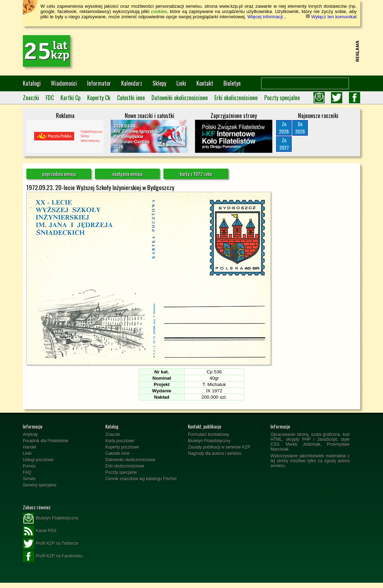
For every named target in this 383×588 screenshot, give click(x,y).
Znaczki (31, 98)
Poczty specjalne (282, 98)
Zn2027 (284, 144)
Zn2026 (284, 128)
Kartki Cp (70, 98)
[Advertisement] (225, 51)
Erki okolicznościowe (236, 98)
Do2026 (300, 128)
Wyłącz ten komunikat (331, 17)
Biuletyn (232, 83)
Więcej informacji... (267, 17)
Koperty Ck (99, 98)
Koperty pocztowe (122, 447)
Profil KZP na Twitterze (51, 544)
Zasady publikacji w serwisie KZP (219, 447)
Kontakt (205, 83)
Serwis (29, 479)
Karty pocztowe (120, 441)
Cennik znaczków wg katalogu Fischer (141, 479)
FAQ (27, 472)
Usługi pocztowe (38, 460)
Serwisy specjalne (40, 485)
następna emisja (127, 174)
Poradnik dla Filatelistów (46, 441)
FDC (50, 98)
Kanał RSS (40, 531)
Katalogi (32, 83)
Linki (181, 83)
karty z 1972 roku (196, 174)
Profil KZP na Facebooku (53, 556)
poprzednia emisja (59, 174)
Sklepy (159, 83)
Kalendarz (132, 83)
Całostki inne (131, 98)
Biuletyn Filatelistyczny (209, 441)
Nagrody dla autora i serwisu (215, 453)
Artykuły (30, 435)
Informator (99, 83)
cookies (159, 11)
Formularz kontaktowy (209, 435)
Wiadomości (64, 83)
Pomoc (29, 466)
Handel (30, 447)
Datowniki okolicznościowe (180, 98)
